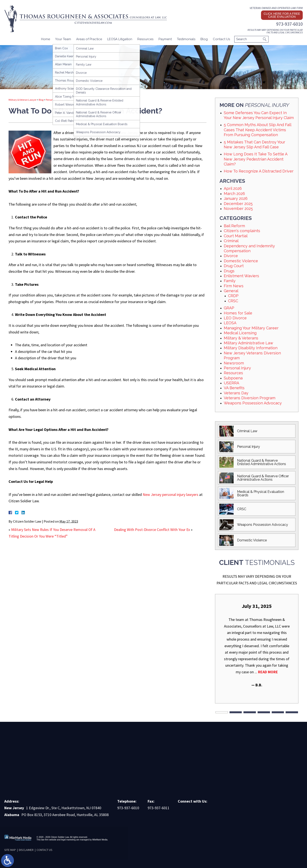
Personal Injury (54, 100)
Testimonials (186, 39)
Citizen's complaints (242, 231)
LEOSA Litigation (120, 39)
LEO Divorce (235, 318)
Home (46, 39)
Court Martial (236, 236)
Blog (204, 39)
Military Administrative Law (248, 343)
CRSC (233, 301)
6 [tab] (292, 712)
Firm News (234, 286)
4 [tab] (264, 712)
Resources (145, 39)
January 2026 (236, 198)
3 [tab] (250, 712)
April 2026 (233, 188)
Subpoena (233, 378)
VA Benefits (234, 388)
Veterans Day (236, 393)
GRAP (229, 308)
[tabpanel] (257, 645)
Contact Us (221, 39)
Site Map (10, 850)
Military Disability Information (251, 348)
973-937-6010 (289, 24)
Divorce (231, 256)
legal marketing (68, 840)
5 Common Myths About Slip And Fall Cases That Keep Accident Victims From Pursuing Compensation (257, 130)
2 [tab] (236, 712)
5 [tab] (278, 712)
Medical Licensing (240, 333)
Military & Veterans (241, 338)
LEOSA (230, 323)
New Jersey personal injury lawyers (171, 494)
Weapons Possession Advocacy (253, 403)
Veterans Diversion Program (250, 398)
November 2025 (238, 209)
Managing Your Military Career (251, 328)
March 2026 (234, 194)
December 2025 (238, 204)
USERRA (231, 383)
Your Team (63, 39)
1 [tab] (222, 712)
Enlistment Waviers (241, 276)
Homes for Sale (238, 313)
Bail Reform (234, 226)
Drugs (229, 271)
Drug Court (234, 266)
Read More (268, 672)
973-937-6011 (159, 808)
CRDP (233, 296)
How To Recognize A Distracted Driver (259, 171)
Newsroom (234, 363)
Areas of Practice (89, 39)
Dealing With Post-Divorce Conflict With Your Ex (152, 530)
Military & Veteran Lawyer (22, 100)
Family (230, 281)
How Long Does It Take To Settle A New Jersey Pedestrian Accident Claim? (256, 159)
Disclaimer (26, 850)
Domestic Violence (241, 261)
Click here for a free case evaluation (282, 15)
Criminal (231, 241)
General (231, 291)
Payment (165, 39)
